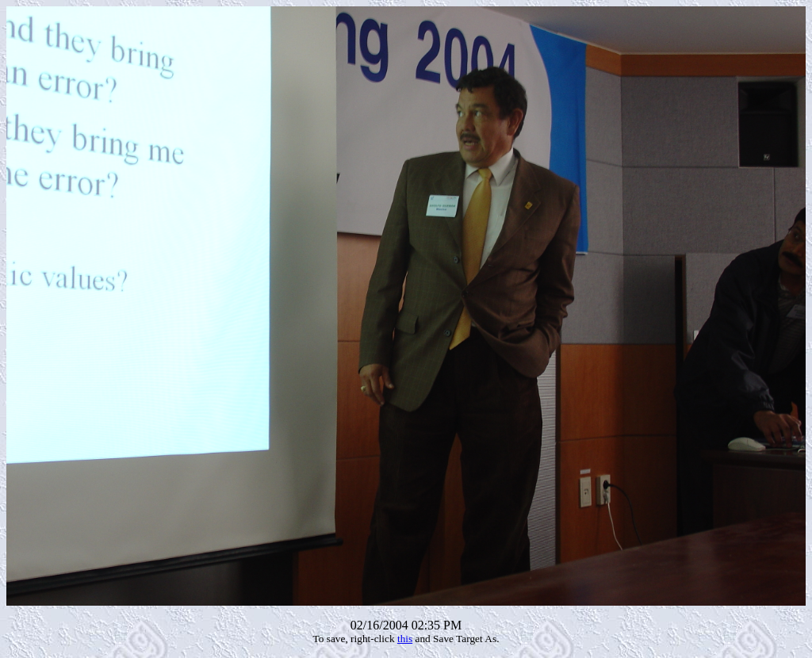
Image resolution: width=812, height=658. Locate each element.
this (405, 639)
